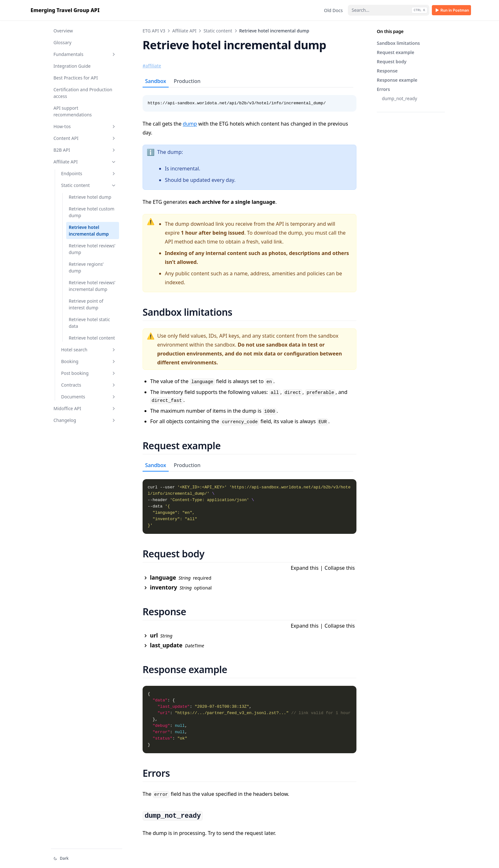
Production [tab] (187, 81)
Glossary (62, 42)
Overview (63, 31)
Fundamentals (85, 54)
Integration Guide (72, 66)
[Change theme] (87, 858)
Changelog (85, 420)
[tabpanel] (250, 100)
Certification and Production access (83, 93)
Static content (89, 185)
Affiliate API (85, 162)
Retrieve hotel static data (89, 323)
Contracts (89, 385)
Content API (85, 138)
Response (387, 71)
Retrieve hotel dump (90, 197)
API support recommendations (73, 111)
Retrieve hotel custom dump (91, 212)
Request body (392, 62)
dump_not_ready (400, 98)
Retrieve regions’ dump (86, 267)
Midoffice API (85, 408)
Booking (89, 361)
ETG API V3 (154, 31)
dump (190, 124)
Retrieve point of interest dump (86, 304)
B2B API (85, 150)
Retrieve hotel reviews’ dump (92, 249)
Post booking (89, 373)
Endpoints (89, 173)
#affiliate (152, 66)
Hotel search (89, 350)
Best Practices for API (76, 78)
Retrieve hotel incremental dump (89, 231)
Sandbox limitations (398, 43)
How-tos (85, 126)
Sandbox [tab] (156, 81)
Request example (396, 52)
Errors (383, 89)
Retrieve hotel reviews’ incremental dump (92, 286)
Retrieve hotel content (92, 338)
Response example (397, 80)
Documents (89, 397)
